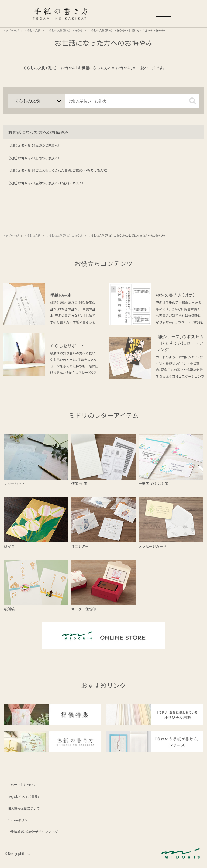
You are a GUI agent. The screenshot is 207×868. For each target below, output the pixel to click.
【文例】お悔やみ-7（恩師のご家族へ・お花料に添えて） (46, 183)
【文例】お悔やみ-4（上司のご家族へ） (34, 158)
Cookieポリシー (20, 820)
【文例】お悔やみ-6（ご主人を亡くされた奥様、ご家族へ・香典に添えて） (58, 170)
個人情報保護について (24, 808)
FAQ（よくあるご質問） (24, 797)
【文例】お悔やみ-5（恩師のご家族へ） (34, 145)
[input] (132, 101)
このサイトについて (22, 785)
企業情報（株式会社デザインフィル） (34, 832)
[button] (193, 101)
